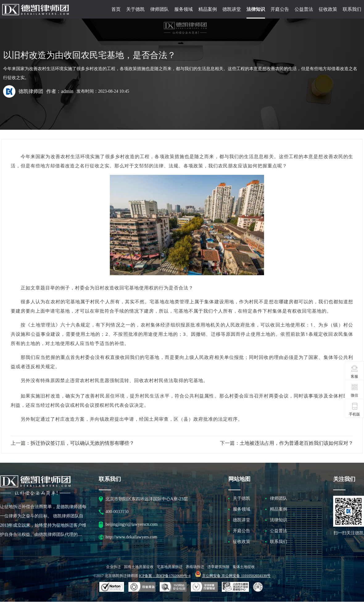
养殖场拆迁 (195, 567)
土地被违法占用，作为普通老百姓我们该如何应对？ (296, 443)
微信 (355, 390)
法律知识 (256, 9)
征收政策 (328, 9)
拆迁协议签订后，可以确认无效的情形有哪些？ (82, 443)
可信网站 (173, 587)
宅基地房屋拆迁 (170, 567)
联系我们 (352, 9)
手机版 (354, 409)
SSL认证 (112, 587)
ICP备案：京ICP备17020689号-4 (165, 576)
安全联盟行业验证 (142, 587)
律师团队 (159, 9)
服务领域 (184, 9)
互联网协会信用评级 (259, 587)
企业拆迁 (114, 567)
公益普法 (304, 9)
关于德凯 (135, 9)
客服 (355, 372)
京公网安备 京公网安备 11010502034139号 (236, 576)
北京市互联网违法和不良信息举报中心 (235, 587)
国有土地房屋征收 (139, 567)
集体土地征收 (244, 567)
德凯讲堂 (232, 9)
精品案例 (208, 9)
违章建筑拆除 (218, 567)
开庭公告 (280, 9)
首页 (116, 9)
